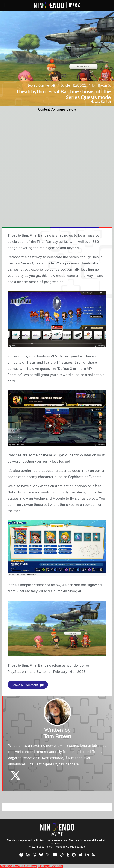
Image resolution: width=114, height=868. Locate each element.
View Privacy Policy (41, 847)
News (95, 102)
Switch (106, 102)
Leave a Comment (42, 86)
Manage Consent (50, 866)
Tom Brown (99, 86)
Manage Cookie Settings (70, 847)
